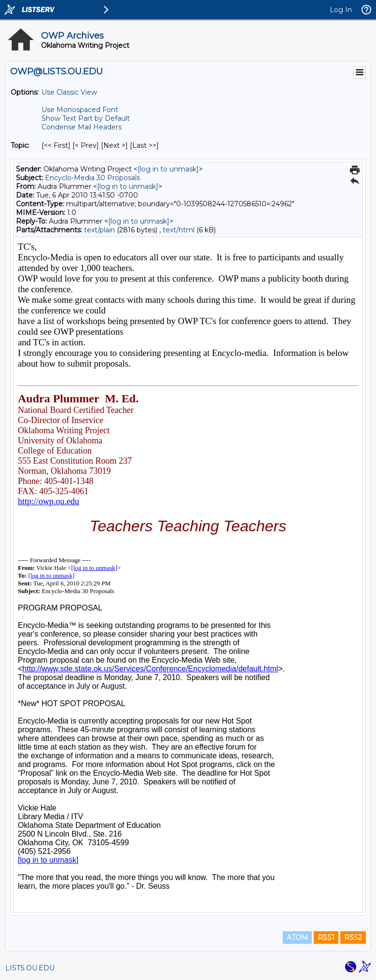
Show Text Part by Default (86, 118)
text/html (179, 230)
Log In (341, 10)
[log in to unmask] (168, 169)
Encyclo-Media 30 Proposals (92, 178)
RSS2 (353, 937)
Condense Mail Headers (82, 127)
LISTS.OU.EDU (30, 968)
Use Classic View (69, 92)
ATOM (297, 937)
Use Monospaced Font (80, 110)
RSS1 (326, 937)
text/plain (99, 230)
